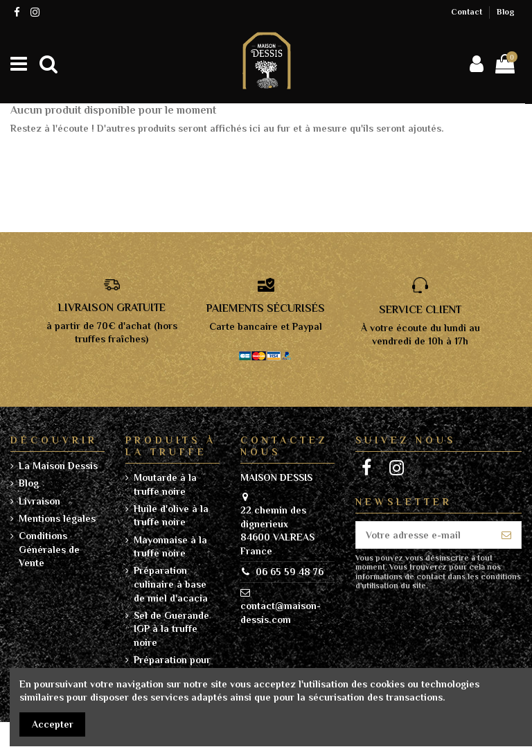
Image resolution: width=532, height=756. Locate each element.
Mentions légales (57, 518)
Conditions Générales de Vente (49, 549)
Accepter (53, 724)
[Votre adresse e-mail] (424, 535)
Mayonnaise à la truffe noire (170, 547)
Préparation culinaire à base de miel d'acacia (171, 584)
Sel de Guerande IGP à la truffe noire (171, 629)
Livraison (39, 501)
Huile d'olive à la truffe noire (171, 516)
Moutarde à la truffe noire (165, 484)
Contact (468, 12)
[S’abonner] (506, 535)
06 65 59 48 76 (290, 572)
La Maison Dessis (58, 466)
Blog (506, 12)
